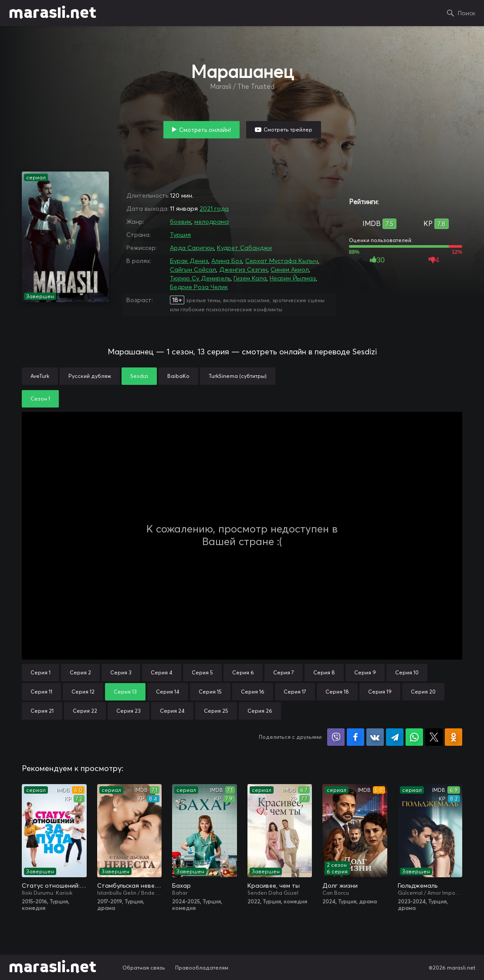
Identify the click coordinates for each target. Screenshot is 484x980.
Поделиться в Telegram (395, 737)
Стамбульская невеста (130, 886)
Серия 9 (365, 672)
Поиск (467, 13)
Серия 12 (83, 692)
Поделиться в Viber (336, 737)
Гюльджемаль (418, 886)
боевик (181, 222)
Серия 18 (337, 692)
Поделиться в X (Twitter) (434, 737)
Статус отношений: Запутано (54, 886)
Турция (180, 235)
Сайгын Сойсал (193, 269)
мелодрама (212, 222)
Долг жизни (340, 886)
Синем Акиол (290, 269)
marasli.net (52, 13)
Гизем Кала (250, 278)
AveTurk (40, 376)
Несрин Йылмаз (293, 278)
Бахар (181, 886)
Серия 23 (129, 711)
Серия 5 (202, 672)
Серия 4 (162, 672)
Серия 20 (423, 692)
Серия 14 (168, 692)
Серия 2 (80, 672)
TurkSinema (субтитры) (238, 376)
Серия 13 (125, 692)
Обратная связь (144, 968)
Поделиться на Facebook (355, 737)
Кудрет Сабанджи (244, 248)
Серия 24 (172, 711)
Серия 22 (85, 711)
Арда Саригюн (192, 248)
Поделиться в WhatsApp (414, 737)
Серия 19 (380, 692)
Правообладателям (202, 968)
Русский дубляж (90, 376)
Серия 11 (41, 692)
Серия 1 (41, 672)
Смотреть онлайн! (205, 130)
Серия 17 (295, 692)
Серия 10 (407, 672)
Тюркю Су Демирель (200, 278)
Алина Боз (227, 261)
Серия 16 (253, 692)
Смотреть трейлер (288, 130)
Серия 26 (260, 711)
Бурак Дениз (189, 261)
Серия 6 (243, 672)
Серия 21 (42, 711)
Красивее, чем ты (274, 886)
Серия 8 (324, 672)
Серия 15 (210, 692)
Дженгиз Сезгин (243, 269)
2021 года (214, 209)
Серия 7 (284, 672)
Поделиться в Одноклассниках (454, 737)
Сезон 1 (40, 399)
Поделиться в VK (375, 737)
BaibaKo (178, 376)
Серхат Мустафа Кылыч (282, 261)
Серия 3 (121, 672)
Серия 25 (216, 711)
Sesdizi (139, 376)
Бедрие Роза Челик (199, 287)
